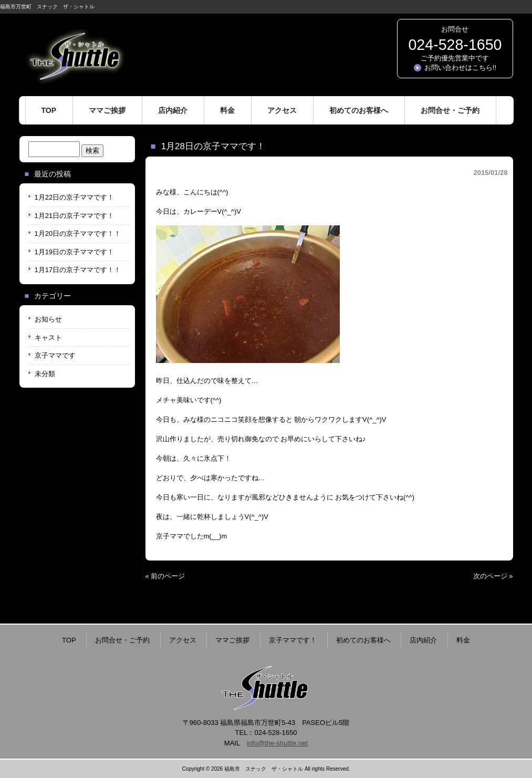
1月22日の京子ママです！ (75, 197)
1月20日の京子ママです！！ (78, 234)
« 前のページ (165, 576)
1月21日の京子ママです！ (75, 216)
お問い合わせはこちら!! (460, 68)
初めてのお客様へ (363, 640)
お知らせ (48, 319)
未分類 (45, 374)
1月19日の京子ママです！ (75, 252)
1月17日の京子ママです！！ (78, 270)
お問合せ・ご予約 (122, 640)
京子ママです (55, 355)
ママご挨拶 (232, 640)
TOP (69, 640)
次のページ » (493, 576)
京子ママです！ (293, 640)
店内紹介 (423, 640)
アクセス (183, 640)
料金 (463, 640)
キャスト (48, 338)
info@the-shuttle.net (278, 743)
